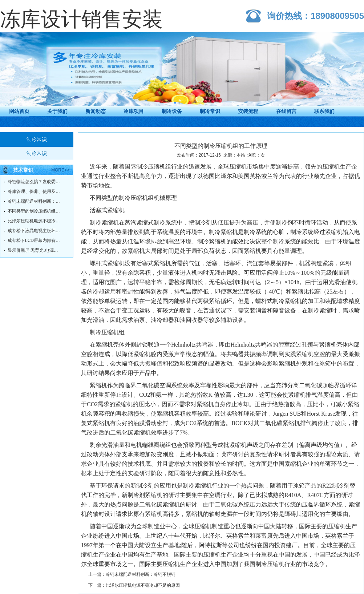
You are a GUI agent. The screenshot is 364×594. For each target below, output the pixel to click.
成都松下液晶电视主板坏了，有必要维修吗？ (35, 231)
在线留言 (286, 111)
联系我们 (324, 111)
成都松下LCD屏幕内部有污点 (35, 241)
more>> (60, 170)
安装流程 (248, 111)
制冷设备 (172, 111)
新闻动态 (96, 111)
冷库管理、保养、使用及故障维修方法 (35, 191)
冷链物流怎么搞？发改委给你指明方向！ (35, 182)
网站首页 (19, 111)
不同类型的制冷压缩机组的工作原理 (35, 211)
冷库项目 (134, 111)
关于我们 (57, 111)
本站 (241, 155)
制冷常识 (210, 111)
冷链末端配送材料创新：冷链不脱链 (35, 201)
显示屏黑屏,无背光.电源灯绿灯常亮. (35, 250)
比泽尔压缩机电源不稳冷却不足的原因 (35, 221)
